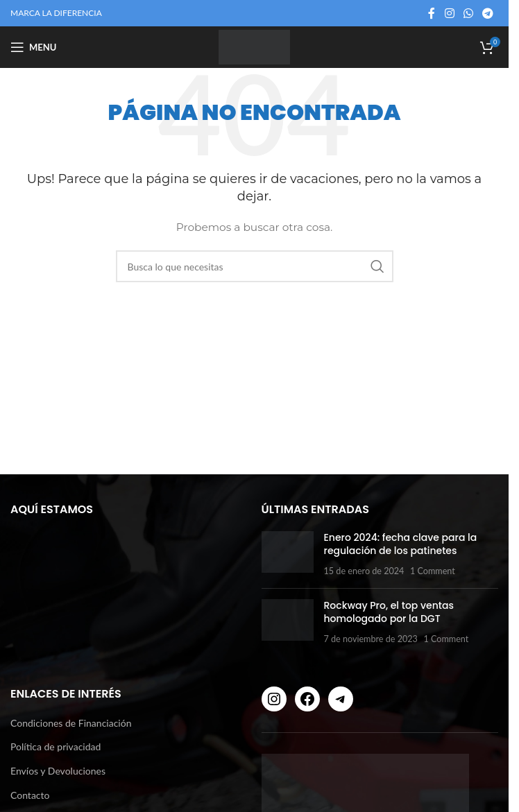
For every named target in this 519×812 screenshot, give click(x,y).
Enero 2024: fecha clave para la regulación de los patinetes (401, 544)
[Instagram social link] (449, 13)
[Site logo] (254, 46)
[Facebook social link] (432, 13)
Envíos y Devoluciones (58, 771)
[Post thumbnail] (288, 554)
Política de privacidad (56, 746)
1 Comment (433, 571)
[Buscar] (255, 266)
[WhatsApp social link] (468, 13)
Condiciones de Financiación (71, 723)
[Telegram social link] (488, 13)
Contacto (30, 795)
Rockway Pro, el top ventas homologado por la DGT (389, 612)
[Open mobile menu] (33, 47)
